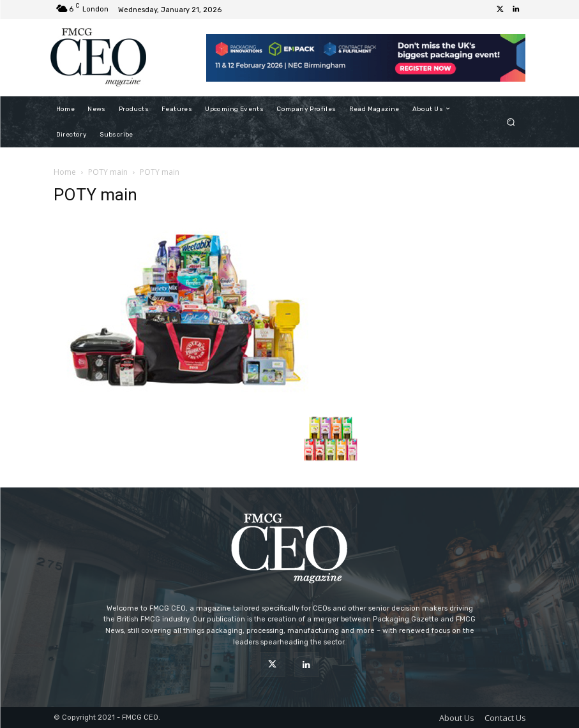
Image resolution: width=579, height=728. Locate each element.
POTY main (108, 172)
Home (65, 172)
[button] (510, 122)
